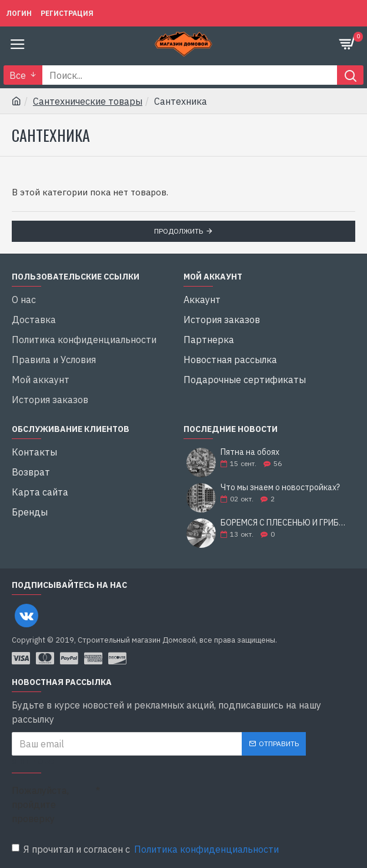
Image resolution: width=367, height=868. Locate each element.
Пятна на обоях (250, 452)
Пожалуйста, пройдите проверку (40, 804)
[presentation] (182, 800)
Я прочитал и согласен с (146, 849)
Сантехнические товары (88, 101)
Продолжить (179, 231)
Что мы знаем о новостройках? (280, 488)
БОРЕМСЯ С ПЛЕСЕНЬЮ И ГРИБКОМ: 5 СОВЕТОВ (284, 523)
